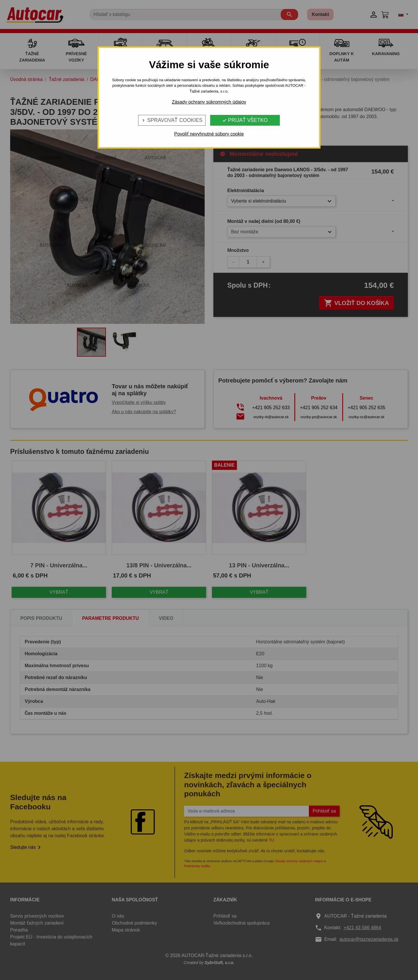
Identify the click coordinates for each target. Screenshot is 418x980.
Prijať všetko (245, 120)
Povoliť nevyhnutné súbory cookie (209, 134)
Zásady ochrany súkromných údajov (209, 102)
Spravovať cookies (172, 120)
